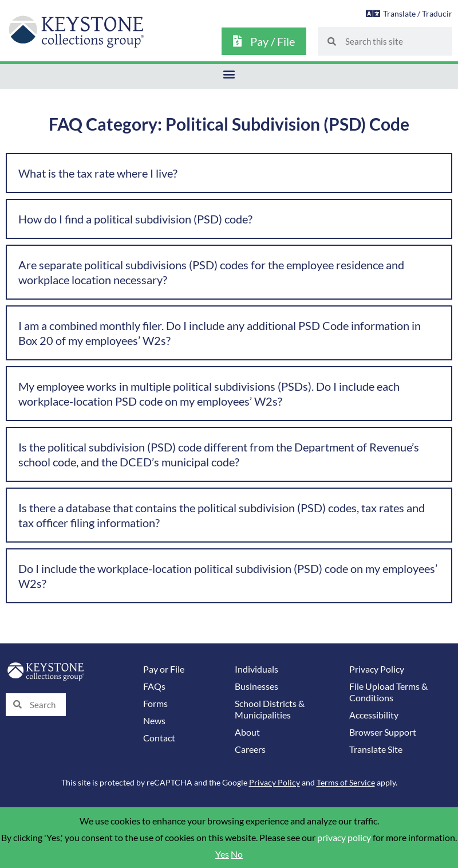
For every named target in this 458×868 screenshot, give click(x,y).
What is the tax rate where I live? (98, 173)
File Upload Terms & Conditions (388, 692)
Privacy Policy (377, 669)
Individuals (256, 669)
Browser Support (383, 732)
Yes (222, 854)
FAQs (154, 686)
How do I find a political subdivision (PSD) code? (135, 219)
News (154, 721)
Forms (155, 704)
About (247, 732)
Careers (250, 749)
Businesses (256, 686)
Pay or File (164, 669)
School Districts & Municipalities (270, 709)
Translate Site (376, 749)
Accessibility (374, 715)
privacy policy (344, 838)
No (237, 854)
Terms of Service (346, 782)
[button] (229, 74)
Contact (159, 738)
